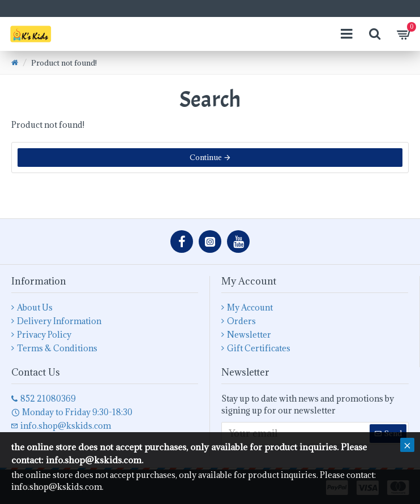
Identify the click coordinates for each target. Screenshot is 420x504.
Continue (206, 157)
